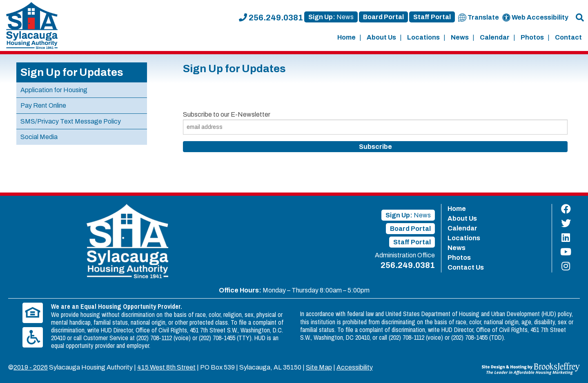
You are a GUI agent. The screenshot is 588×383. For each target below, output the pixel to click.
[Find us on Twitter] (566, 223)
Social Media (39, 137)
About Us (381, 37)
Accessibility (355, 367)
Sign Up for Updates (72, 72)
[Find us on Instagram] (566, 266)
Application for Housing (54, 90)
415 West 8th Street (166, 367)
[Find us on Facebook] (566, 209)
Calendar (495, 37)
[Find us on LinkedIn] (566, 238)
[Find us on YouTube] (566, 252)
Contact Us (466, 267)
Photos (532, 37)
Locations (423, 37)
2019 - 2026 (31, 367)
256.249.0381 (271, 18)
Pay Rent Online (43, 105)
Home (346, 37)
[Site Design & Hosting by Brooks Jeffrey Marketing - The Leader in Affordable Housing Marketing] (531, 368)
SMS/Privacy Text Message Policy (71, 121)
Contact (568, 37)
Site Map (319, 367)
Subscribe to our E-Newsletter (227, 114)
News (460, 37)
